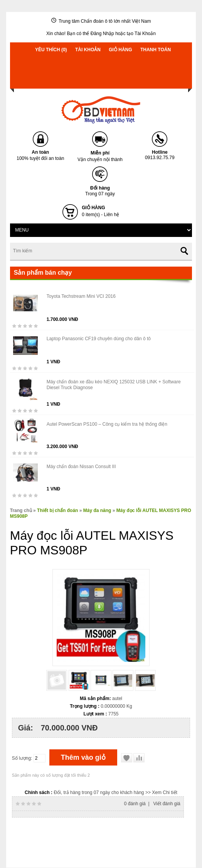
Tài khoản (88, 50)
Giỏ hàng (120, 50)
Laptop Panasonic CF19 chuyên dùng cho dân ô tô (99, 339)
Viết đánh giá (167, 804)
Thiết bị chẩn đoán (57, 510)
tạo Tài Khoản (141, 34)
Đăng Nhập (102, 34)
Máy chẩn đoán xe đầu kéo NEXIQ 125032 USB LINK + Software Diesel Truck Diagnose (114, 385)
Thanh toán (156, 50)
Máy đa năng (97, 510)
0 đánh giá (135, 804)
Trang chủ (21, 510)
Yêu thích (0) (51, 50)
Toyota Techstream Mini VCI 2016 (81, 296)
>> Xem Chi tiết (161, 792)
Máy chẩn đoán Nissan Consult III (81, 467)
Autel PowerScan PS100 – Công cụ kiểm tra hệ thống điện (107, 424)
